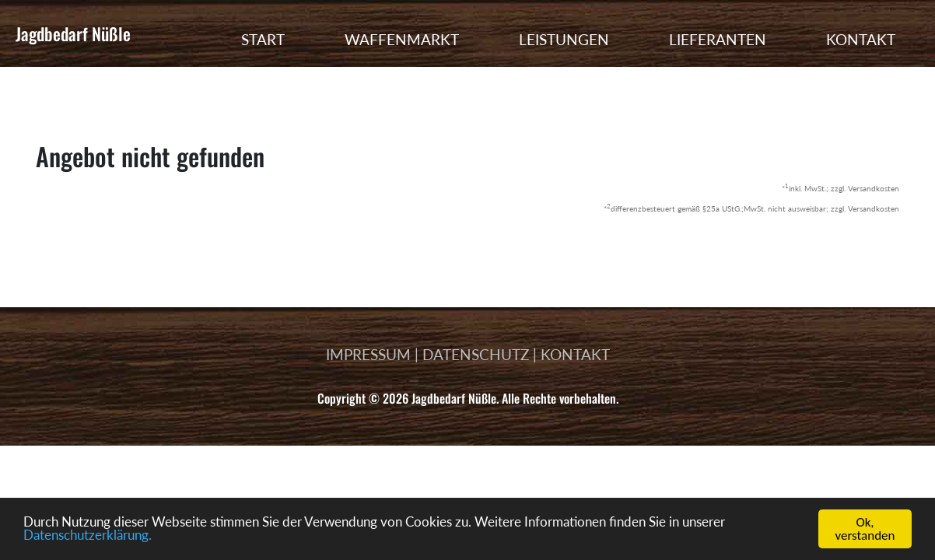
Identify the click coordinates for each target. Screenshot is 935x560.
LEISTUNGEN (564, 39)
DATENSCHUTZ (476, 354)
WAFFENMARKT (402, 39)
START (263, 39)
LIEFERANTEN (718, 39)
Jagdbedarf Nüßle (73, 33)
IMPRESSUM (368, 354)
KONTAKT (861, 39)
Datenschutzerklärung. (88, 538)
